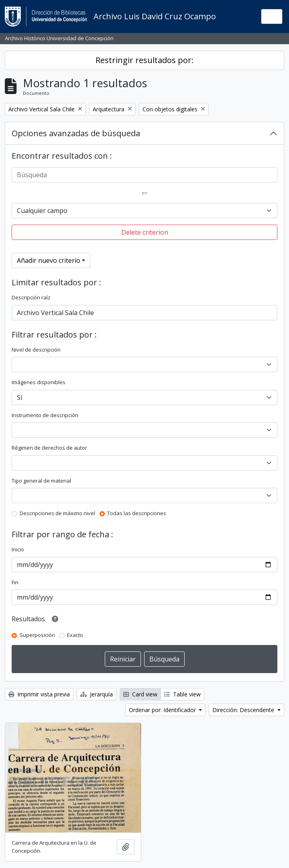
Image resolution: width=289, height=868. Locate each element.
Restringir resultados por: (144, 60)
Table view (182, 694)
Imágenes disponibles (39, 382)
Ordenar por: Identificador (163, 710)
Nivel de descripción (36, 350)
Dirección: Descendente (244, 710)
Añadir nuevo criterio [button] (49, 260)
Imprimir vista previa (39, 694)
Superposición (37, 635)
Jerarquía (97, 694)
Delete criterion (145, 232)
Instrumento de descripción (45, 415)
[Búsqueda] (144, 175)
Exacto (75, 635)
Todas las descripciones (137, 513)
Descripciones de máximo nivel (57, 513)
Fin (15, 582)
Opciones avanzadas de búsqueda (76, 133)
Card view (140, 694)
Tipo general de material (41, 481)
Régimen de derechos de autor (49, 448)
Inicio (18, 549)
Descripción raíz (31, 297)
